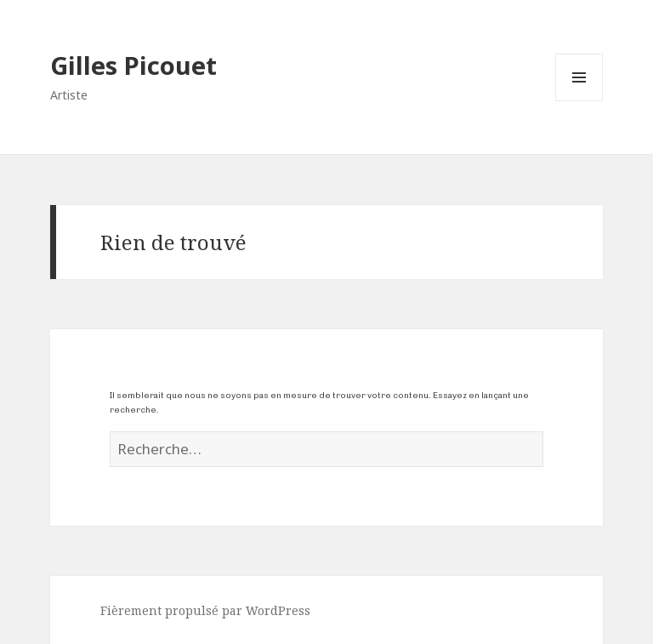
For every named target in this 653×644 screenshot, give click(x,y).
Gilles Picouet (133, 65)
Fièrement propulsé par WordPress (205, 610)
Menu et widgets (579, 101)
